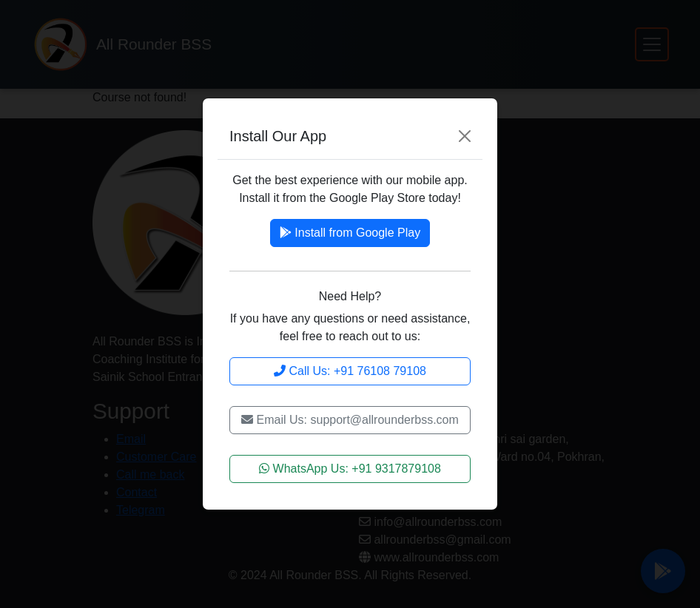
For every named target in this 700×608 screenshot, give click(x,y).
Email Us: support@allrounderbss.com (350, 420)
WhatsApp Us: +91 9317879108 (350, 469)
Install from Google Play (350, 233)
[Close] (465, 136)
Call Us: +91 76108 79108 (350, 371)
